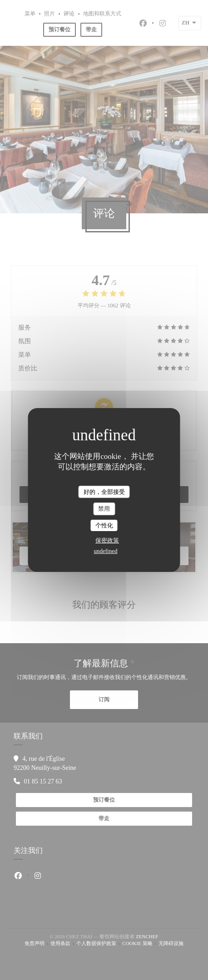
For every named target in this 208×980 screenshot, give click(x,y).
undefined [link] (106, 551)
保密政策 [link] (107, 540)
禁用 (104, 509)
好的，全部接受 (104, 492)
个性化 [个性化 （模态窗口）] (104, 525)
